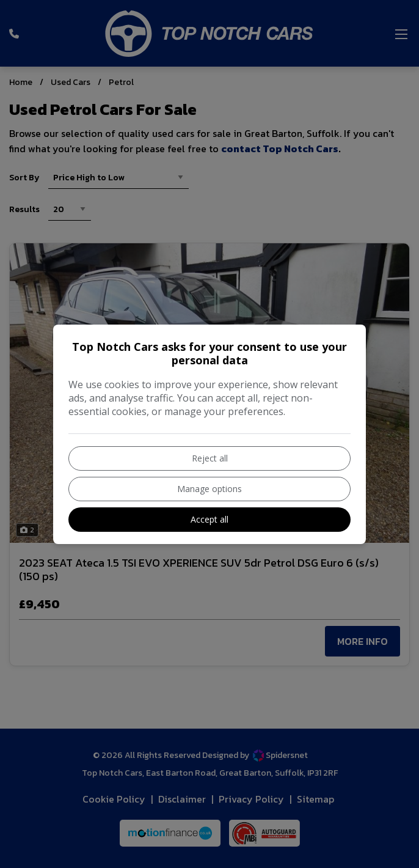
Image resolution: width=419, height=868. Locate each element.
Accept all (209, 519)
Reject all (210, 458)
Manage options (209, 489)
